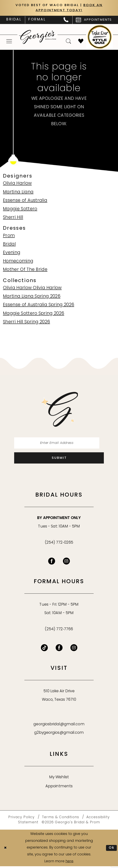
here (69, 863)
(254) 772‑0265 (59, 545)
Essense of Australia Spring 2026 (39, 306)
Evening (12, 253)
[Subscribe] (59, 460)
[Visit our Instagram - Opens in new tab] (66, 563)
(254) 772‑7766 (59, 631)
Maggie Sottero (20, 210)
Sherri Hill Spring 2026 (26, 322)
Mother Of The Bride (25, 270)
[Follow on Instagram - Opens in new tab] (74, 650)
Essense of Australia (25, 201)
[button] (9, 42)
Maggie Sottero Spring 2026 (34, 314)
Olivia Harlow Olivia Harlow (32, 289)
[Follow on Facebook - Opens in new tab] (59, 650)
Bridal (9, 245)
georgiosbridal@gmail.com (59, 726)
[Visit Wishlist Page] (81, 42)
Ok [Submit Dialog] (111, 850)
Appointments (59, 788)
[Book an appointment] (94, 20)
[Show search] (69, 42)
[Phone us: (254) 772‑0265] (66, 20)
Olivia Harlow (17, 184)
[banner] (37, 37)
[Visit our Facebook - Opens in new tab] (52, 563)
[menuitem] (14, 20)
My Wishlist (59, 779)
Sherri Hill (13, 218)
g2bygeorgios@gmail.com (59, 735)
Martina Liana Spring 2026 (32, 297)
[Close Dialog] (6, 850)
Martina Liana (18, 193)
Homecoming (18, 262)
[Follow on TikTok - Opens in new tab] (44, 650)
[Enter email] (59, 444)
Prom (9, 236)
